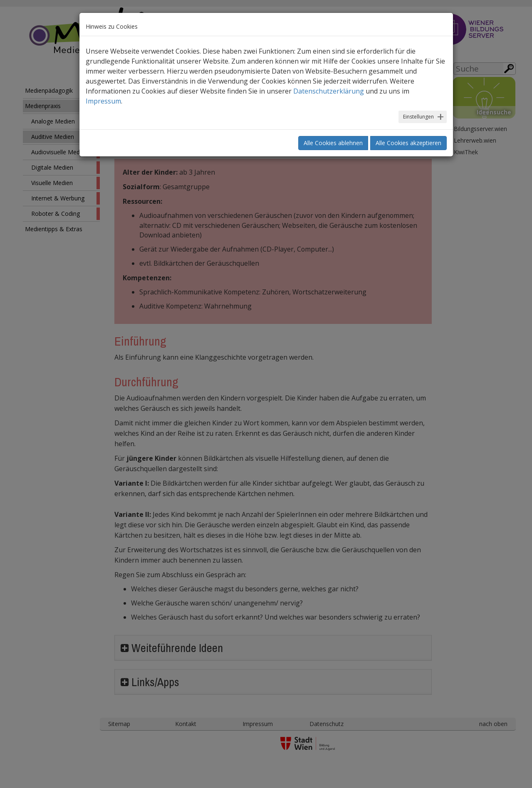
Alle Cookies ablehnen (333, 143)
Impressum (103, 101)
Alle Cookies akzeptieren (408, 143)
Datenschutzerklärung (329, 91)
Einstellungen (418, 117)
